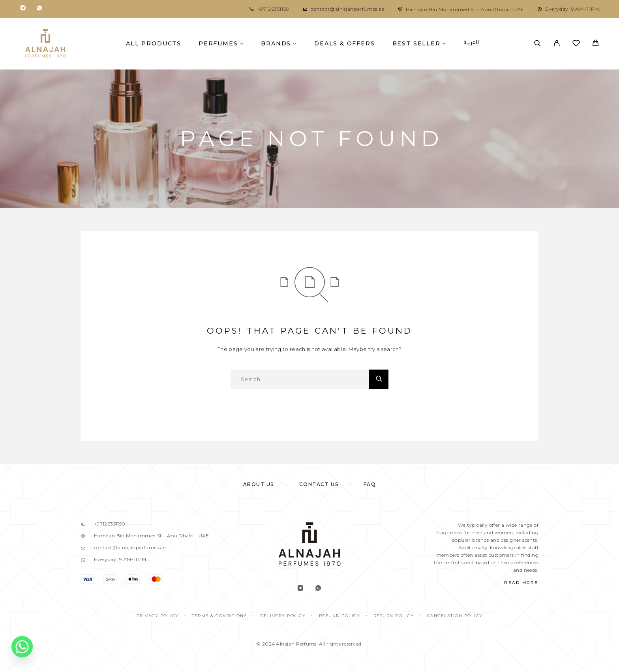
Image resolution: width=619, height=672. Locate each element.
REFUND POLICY (340, 616)
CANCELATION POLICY (455, 616)
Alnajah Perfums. (297, 644)
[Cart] (596, 44)
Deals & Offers (344, 43)
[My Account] (557, 44)
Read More (521, 583)
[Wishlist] (576, 44)
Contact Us (319, 484)
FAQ (370, 484)
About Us (259, 484)
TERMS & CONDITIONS (219, 616)
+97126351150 (274, 9)
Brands (276, 43)
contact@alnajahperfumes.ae (348, 9)
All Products (154, 43)
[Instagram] (23, 9)
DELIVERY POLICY (283, 616)
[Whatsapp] (39, 9)
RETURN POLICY (394, 616)
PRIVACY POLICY (158, 616)
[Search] (537, 44)
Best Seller (416, 43)
